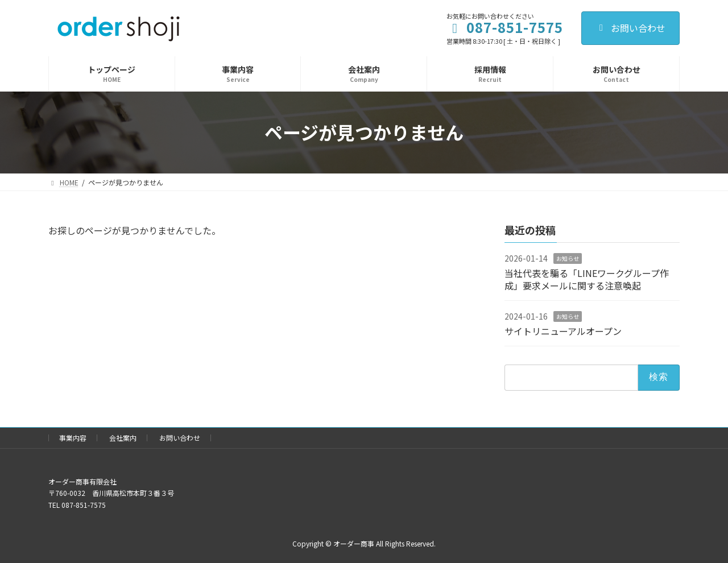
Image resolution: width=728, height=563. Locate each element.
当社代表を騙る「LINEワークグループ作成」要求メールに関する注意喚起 (587, 279)
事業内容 (73, 438)
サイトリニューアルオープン (563, 331)
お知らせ (568, 258)
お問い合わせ (630, 28)
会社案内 (123, 438)
